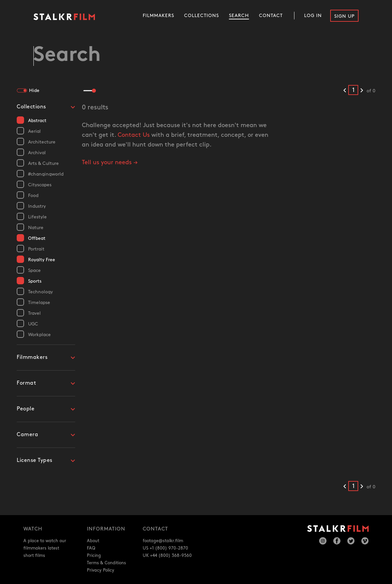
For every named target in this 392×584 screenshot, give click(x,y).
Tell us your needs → (110, 162)
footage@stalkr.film (163, 541)
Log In (313, 16)
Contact (271, 16)
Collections (202, 16)
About (93, 541)
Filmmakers (158, 16)
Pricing (94, 556)
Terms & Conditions (106, 563)
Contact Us (134, 135)
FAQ (91, 548)
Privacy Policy (101, 570)
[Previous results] (345, 91)
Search (239, 16)
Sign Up (344, 16)
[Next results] (362, 91)
